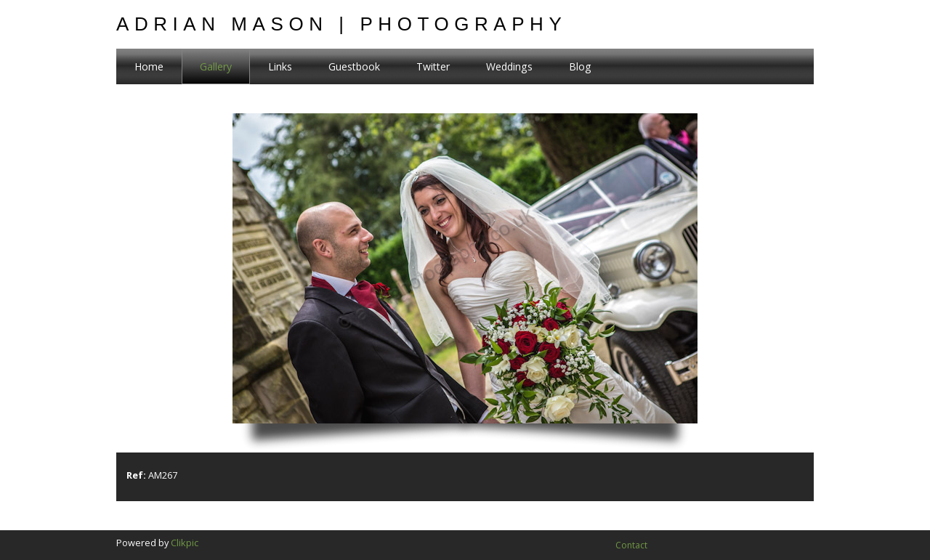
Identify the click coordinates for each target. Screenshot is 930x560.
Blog (580, 66)
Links (280, 66)
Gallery (216, 66)
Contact (631, 545)
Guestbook (354, 66)
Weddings (509, 66)
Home (149, 66)
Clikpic (185, 543)
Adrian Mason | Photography (341, 24)
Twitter (433, 66)
